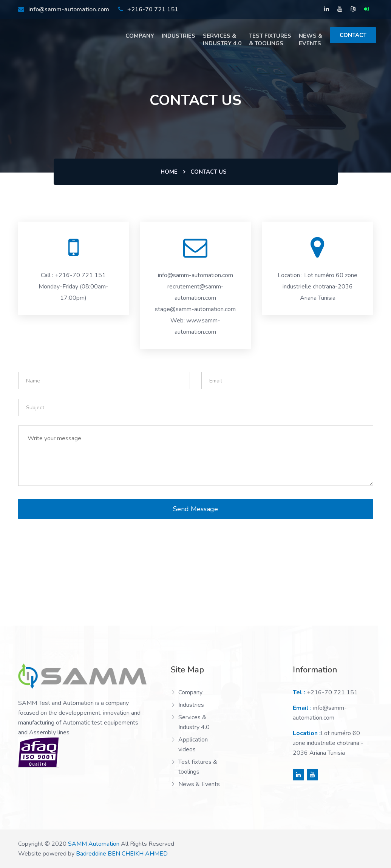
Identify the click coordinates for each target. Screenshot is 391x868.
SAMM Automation (94, 844)
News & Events (311, 40)
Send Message (195, 509)
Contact (353, 35)
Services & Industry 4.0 (222, 40)
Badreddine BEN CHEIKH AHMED (122, 854)
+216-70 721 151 (148, 9)
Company (140, 36)
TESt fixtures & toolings (270, 40)
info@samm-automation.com (64, 9)
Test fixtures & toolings (198, 767)
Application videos (193, 745)
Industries (178, 36)
